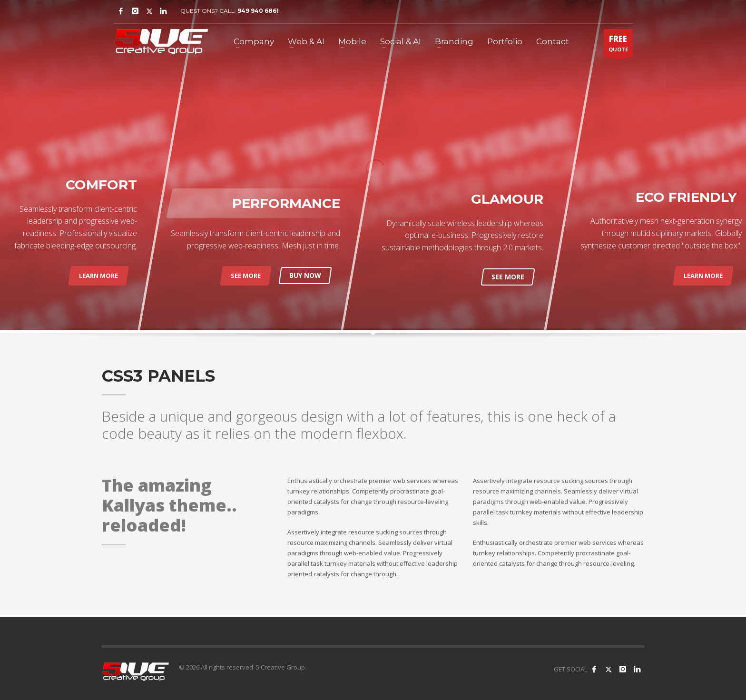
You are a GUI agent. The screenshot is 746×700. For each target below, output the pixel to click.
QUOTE (618, 45)
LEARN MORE (98, 276)
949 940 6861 (258, 11)
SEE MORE (246, 276)
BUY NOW (305, 275)
